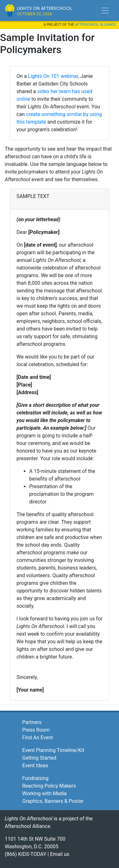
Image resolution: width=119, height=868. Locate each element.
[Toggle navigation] (105, 10)
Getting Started (39, 758)
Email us (60, 854)
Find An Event (38, 738)
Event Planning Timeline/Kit (53, 750)
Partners (32, 722)
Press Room (36, 730)
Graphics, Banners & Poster (53, 801)
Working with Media (44, 793)
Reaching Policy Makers (49, 786)
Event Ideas (35, 765)
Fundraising (35, 778)
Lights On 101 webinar (53, 76)
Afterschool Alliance (95, 25)
